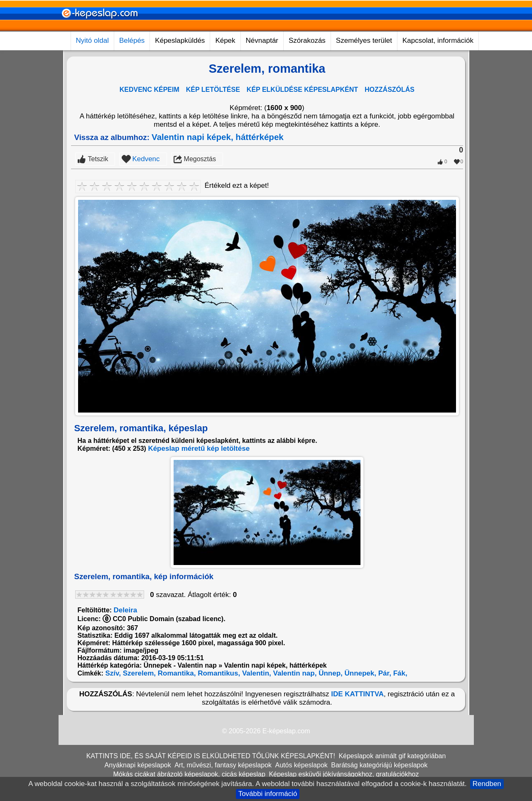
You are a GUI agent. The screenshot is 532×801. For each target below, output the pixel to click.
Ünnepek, (359, 673)
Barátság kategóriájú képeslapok (379, 765)
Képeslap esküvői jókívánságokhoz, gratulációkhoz (344, 774)
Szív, (112, 673)
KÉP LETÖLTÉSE (213, 90)
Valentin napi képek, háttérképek (218, 137)
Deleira (126, 610)
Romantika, (176, 673)
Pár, (384, 673)
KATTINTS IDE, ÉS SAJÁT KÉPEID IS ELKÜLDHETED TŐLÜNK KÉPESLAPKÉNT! (211, 756)
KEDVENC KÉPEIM (150, 90)
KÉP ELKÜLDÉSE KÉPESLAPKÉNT (302, 90)
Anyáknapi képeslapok (138, 765)
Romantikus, (218, 673)
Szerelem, (138, 673)
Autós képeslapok (301, 765)
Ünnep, (329, 673)
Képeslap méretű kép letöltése (199, 448)
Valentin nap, (294, 673)
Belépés (132, 41)
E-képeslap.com (286, 731)
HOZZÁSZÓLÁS (390, 90)
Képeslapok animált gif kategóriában (392, 756)
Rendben (487, 784)
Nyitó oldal (92, 41)
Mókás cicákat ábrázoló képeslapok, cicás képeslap (189, 774)
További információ (268, 794)
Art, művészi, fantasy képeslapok (223, 765)
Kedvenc (146, 159)
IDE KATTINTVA (357, 694)
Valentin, (256, 673)
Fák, (399, 673)
